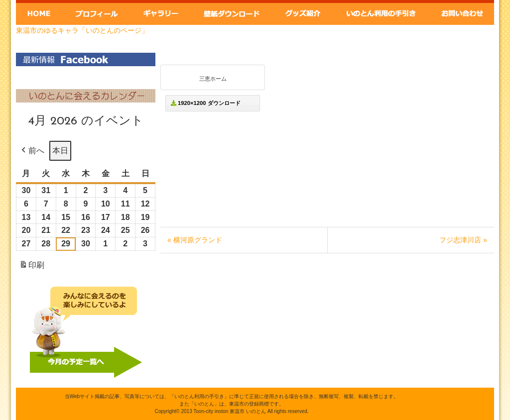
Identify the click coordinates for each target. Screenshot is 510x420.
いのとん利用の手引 (382, 12)
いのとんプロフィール (96, 12)
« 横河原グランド (195, 240)
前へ (32, 151)
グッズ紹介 (304, 12)
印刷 (32, 267)
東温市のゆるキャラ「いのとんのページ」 (82, 30)
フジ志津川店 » (463, 240)
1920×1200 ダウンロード (206, 103)
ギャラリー (160, 12)
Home (39, 12)
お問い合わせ (462, 12)
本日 (60, 151)
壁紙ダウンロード (231, 12)
